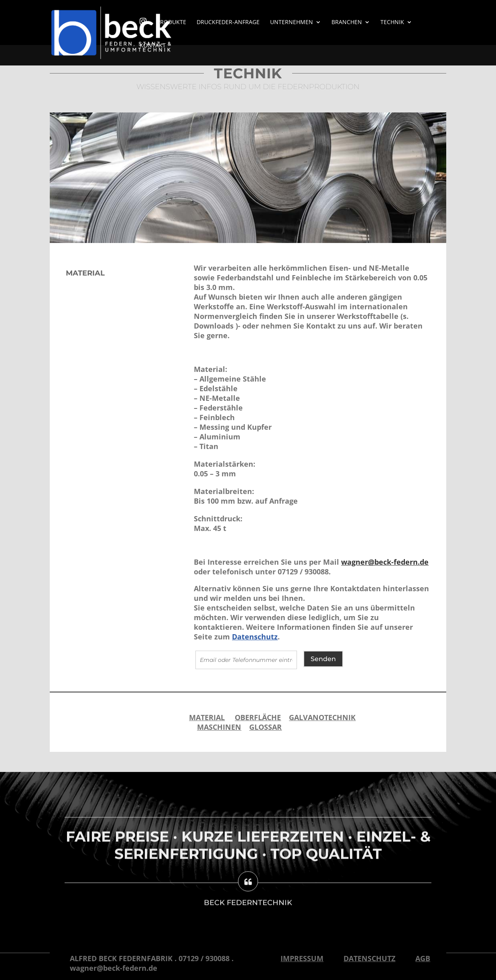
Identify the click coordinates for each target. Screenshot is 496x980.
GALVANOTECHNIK (322, 717)
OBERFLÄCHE (258, 717)
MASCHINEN (219, 727)
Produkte (172, 22)
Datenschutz (255, 637)
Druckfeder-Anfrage (228, 22)
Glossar (265, 727)
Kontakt (153, 46)
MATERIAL (207, 717)
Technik (392, 22)
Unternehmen (292, 22)
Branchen (347, 22)
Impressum (302, 958)
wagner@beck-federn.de (385, 562)
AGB (423, 958)
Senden (323, 659)
